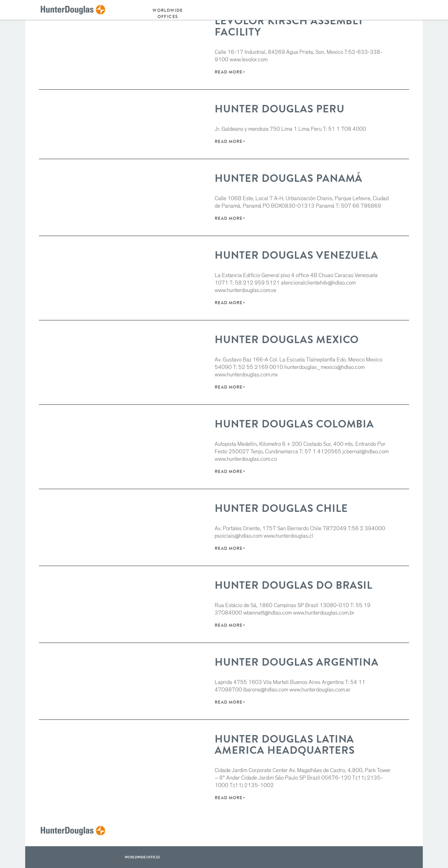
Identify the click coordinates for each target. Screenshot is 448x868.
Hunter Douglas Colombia (294, 424)
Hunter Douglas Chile (281, 508)
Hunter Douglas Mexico (287, 340)
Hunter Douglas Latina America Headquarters (285, 745)
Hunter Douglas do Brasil (294, 585)
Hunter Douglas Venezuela (296, 255)
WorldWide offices (142, 857)
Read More (228, 72)
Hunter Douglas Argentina (297, 662)
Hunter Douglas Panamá (289, 178)
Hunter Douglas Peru (279, 109)
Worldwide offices (168, 13)
